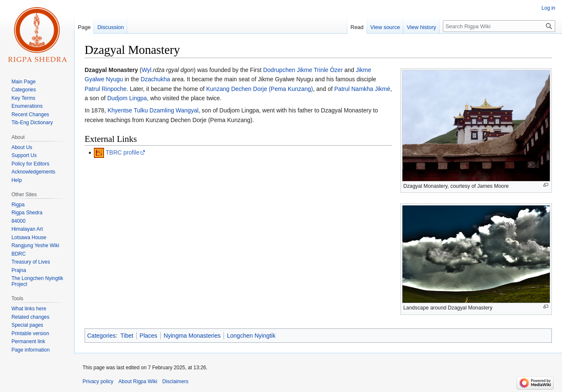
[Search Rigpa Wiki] (499, 26)
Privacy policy (98, 381)
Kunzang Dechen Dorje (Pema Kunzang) (260, 89)
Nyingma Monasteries (192, 336)
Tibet (127, 336)
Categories (101, 336)
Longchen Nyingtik (251, 336)
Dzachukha (155, 79)
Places (149, 336)
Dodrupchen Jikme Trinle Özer (303, 70)
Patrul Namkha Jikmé (362, 89)
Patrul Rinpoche (106, 89)
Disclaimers (175, 381)
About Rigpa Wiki (138, 381)
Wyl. (147, 70)
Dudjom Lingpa (127, 98)
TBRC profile (123, 152)
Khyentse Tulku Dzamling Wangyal (153, 110)
